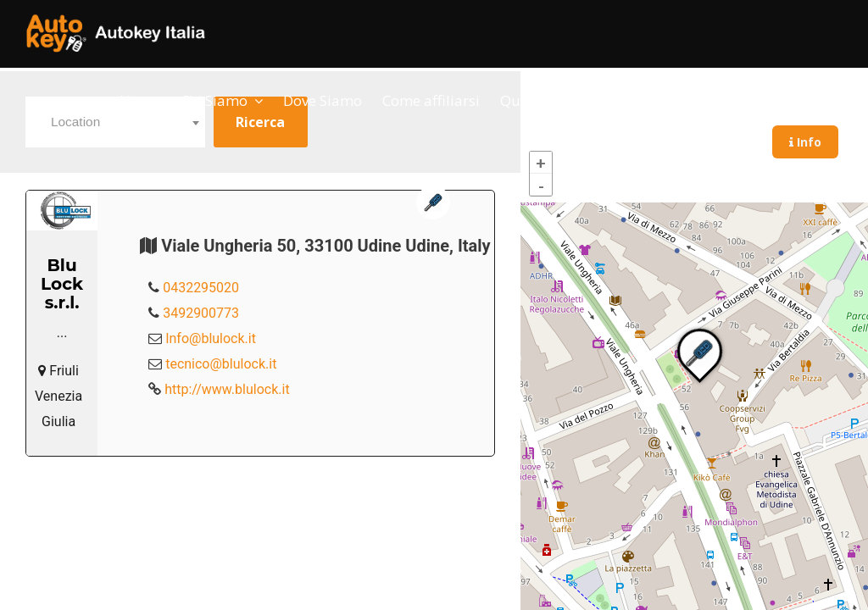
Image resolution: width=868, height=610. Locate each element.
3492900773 (201, 313)
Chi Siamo (214, 100)
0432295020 (201, 288)
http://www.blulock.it (227, 389)
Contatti (639, 100)
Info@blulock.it (211, 338)
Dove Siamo (323, 100)
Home (140, 100)
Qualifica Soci (546, 100)
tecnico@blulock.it (221, 364)
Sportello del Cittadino (761, 100)
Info (805, 142)
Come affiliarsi (431, 100)
